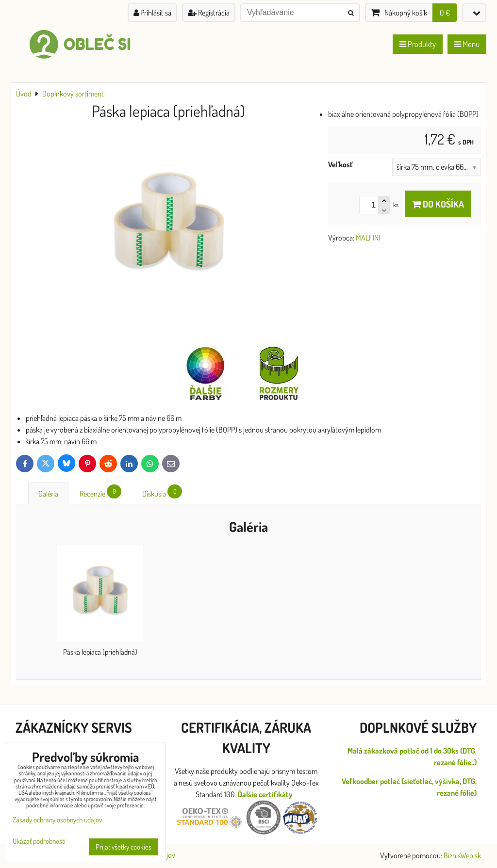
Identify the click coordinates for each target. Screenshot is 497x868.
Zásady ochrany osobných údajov (57, 820)
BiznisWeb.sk (462, 855)
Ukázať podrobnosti (39, 842)
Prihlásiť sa (152, 13)
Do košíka (438, 204)
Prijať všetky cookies (124, 847)
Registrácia (209, 13)
